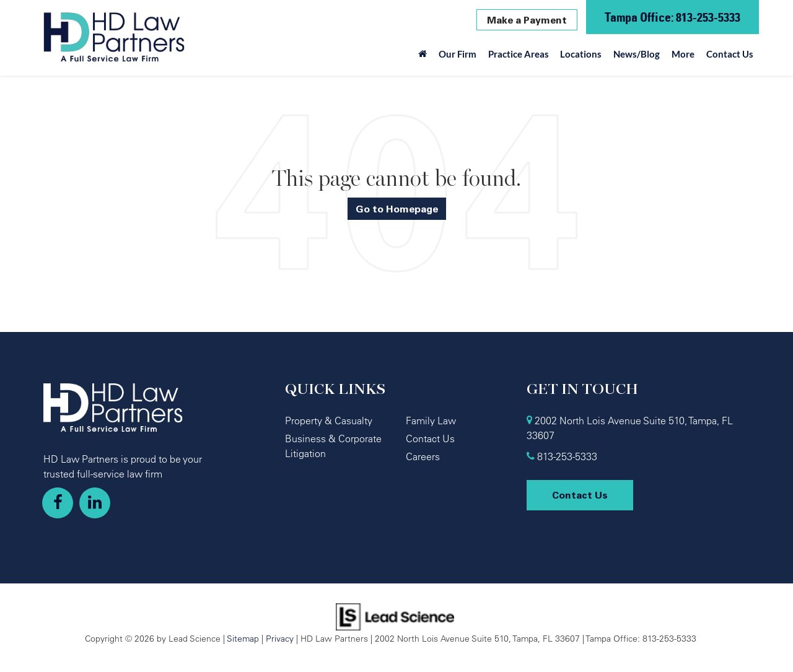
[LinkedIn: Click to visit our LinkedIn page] (95, 503)
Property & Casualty (329, 421)
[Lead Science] (395, 616)
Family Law (431, 421)
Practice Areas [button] (519, 54)
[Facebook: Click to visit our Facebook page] (58, 503)
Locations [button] (581, 54)
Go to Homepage (397, 209)
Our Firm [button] (458, 54)
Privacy (280, 638)
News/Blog (637, 54)
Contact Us (730, 54)
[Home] (423, 57)
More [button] (683, 54)
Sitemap (243, 638)
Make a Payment (527, 20)
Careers (423, 456)
